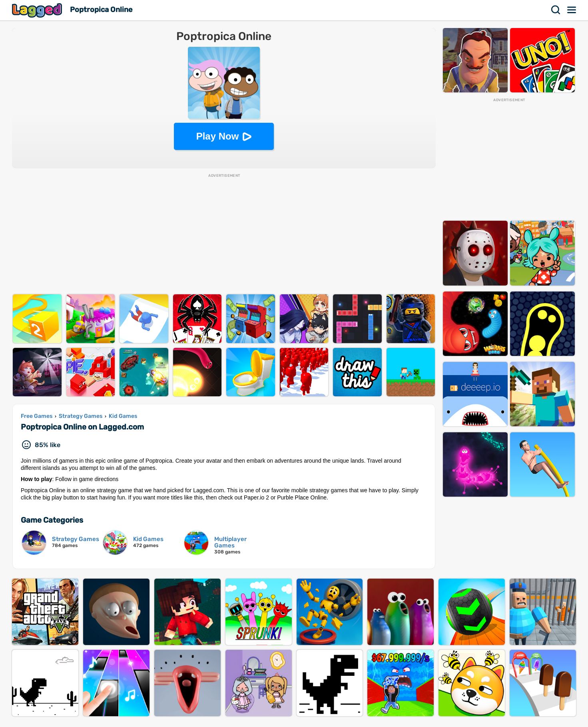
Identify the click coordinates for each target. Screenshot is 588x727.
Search (556, 10)
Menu (572, 10)
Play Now (218, 136)
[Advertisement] (224, 234)
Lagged (38, 10)
